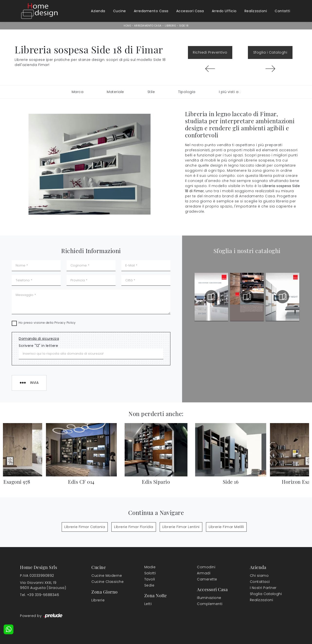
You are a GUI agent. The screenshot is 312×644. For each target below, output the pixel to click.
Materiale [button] (115, 92)
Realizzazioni (256, 11)
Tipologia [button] (187, 92)
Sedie (149, 585)
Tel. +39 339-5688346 (39, 595)
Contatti (282, 11)
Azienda (98, 11)
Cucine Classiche (107, 582)
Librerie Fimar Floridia (134, 527)
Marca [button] (78, 92)
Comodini (206, 567)
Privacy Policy (65, 323)
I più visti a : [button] (230, 92)
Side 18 (184, 26)
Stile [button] (151, 92)
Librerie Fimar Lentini (181, 527)
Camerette (207, 579)
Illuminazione (209, 598)
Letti (148, 604)
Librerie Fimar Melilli (226, 527)
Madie (150, 567)
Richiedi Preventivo (210, 52)
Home (127, 26)
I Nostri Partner (263, 588)
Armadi (204, 573)
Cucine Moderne (107, 576)
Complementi (210, 604)
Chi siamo (259, 576)
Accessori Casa (190, 11)
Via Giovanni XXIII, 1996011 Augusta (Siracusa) (43, 585)
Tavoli (150, 579)
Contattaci (260, 582)
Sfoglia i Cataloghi (270, 52)
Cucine (120, 11)
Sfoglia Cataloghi (266, 594)
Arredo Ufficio (224, 11)
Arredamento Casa (151, 11)
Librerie (170, 26)
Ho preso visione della (47, 323)
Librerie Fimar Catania (85, 527)
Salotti (150, 573)
